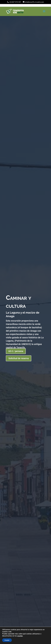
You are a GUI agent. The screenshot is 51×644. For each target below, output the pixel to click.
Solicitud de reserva (19, 358)
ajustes (20, 636)
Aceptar (7, 640)
